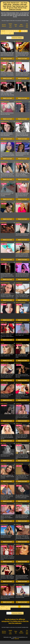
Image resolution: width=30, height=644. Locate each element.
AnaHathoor (19, 242)
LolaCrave (18, 524)
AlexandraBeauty (5, 283)
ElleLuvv (18, 484)
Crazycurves (4, 242)
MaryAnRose (19, 41)
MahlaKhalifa (19, 323)
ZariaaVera (3, 81)
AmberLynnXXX (5, 424)
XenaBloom (19, 443)
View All (3, 31)
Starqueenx (19, 202)
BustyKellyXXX (5, 363)
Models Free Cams (10, 25)
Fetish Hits (17, 639)
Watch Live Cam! (8, 59)
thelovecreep (19, 504)
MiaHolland (4, 464)
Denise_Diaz (19, 122)
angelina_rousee (20, 544)
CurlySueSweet (5, 122)
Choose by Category (17, 38)
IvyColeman (4, 504)
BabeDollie (18, 363)
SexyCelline (19, 141)
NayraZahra (19, 102)
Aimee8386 (18, 81)
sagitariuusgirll (5, 41)
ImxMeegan (4, 222)
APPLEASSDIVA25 (20, 303)
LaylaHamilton (4, 484)
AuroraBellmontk (20, 585)
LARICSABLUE (20, 564)
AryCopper (3, 202)
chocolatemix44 (5, 182)
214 (10, 33)
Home (9, 38)
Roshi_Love (19, 182)
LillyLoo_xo (19, 424)
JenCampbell (4, 544)
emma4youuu (4, 524)
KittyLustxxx (4, 404)
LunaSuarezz (19, 283)
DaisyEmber (4, 564)
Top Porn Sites (27, 25)
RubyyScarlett (19, 464)
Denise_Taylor (19, 162)
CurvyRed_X (4, 262)
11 (5, 33)
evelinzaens (4, 141)
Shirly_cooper (4, 162)
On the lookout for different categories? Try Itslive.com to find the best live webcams (15, 621)
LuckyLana (18, 404)
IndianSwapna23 (5, 102)
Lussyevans (19, 383)
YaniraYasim (19, 343)
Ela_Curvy (3, 443)
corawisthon (19, 262)
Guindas (18, 222)
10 (2, 33)
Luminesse (3, 303)
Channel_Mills (4, 383)
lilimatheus (18, 61)
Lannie (2, 343)
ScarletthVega (4, 585)
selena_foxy (4, 323)
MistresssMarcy (5, 61)
